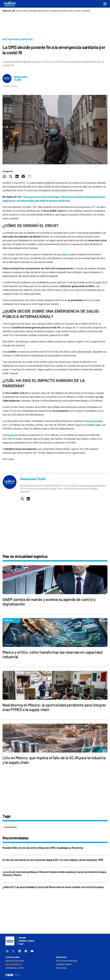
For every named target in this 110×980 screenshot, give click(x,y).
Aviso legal (61, 968)
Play (21, 944)
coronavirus (10, 827)
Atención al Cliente (15, 968)
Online (22, 938)
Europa (10, 435)
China (65, 254)
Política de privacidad (67, 961)
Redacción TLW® (21, 78)
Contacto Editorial (15, 961)
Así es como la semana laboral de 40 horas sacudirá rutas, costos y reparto (53, 11)
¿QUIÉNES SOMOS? (64, 965)
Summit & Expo (26, 941)
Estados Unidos (93, 421)
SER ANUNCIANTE (14, 965)
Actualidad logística (18, 39)
